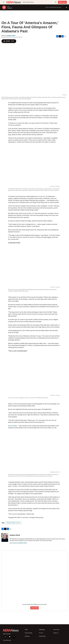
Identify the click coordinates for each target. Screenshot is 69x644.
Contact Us (56, 633)
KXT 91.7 (41, 633)
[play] (4, 7)
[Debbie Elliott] (5, 537)
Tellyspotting (42, 630)
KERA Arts (27, 636)
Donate (63, 2)
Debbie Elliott (11, 36)
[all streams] (67, 7)
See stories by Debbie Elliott (18, 543)
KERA (26, 630)
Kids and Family (29, 633)
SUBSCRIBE (34, 608)
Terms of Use (56, 630)
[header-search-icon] (56, 2)
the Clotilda (13, 426)
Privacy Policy (42, 636)
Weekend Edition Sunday (13, 523)
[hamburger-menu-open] (4, 2)
